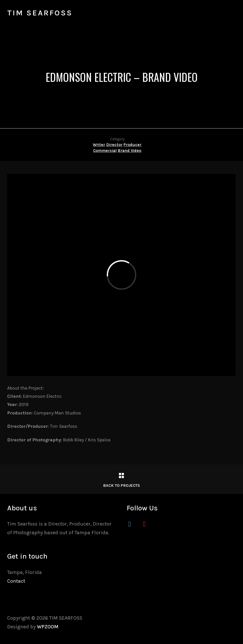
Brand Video (129, 150)
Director (114, 145)
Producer (133, 145)
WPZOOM (48, 627)
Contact (16, 581)
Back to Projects (121, 485)
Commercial (105, 150)
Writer (99, 145)
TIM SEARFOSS (40, 13)
